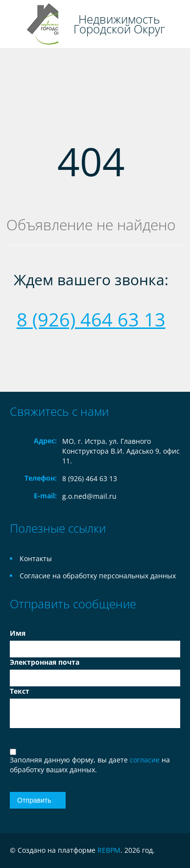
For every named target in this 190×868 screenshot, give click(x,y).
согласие (146, 760)
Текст (20, 691)
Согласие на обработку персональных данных (98, 576)
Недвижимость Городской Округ (119, 24)
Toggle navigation (16, 24)
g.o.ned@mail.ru (89, 496)
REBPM (109, 850)
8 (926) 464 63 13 (91, 319)
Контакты (36, 558)
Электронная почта (45, 662)
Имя (18, 633)
